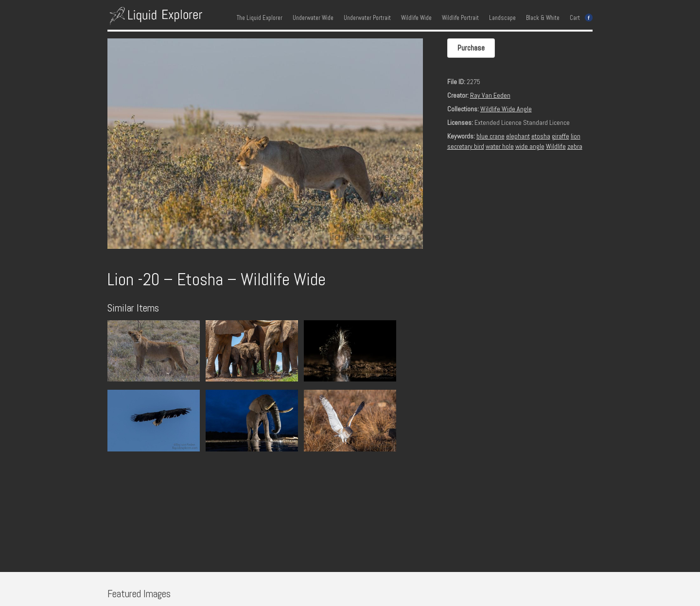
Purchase (471, 48)
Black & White (543, 18)
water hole (500, 146)
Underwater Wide (313, 18)
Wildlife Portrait (460, 18)
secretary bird (466, 146)
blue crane (490, 136)
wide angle (530, 146)
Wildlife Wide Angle (506, 109)
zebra (575, 146)
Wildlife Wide (416, 18)
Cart (575, 18)
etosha (541, 136)
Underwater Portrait (367, 18)
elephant (518, 136)
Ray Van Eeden (490, 95)
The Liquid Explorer (260, 18)
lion (576, 136)
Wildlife (556, 146)
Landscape (502, 18)
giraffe (560, 136)
